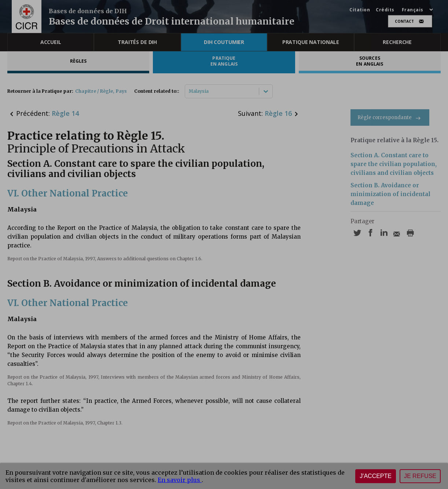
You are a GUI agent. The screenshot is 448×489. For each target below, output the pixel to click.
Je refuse (420, 476)
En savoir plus (180, 480)
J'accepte (376, 476)
